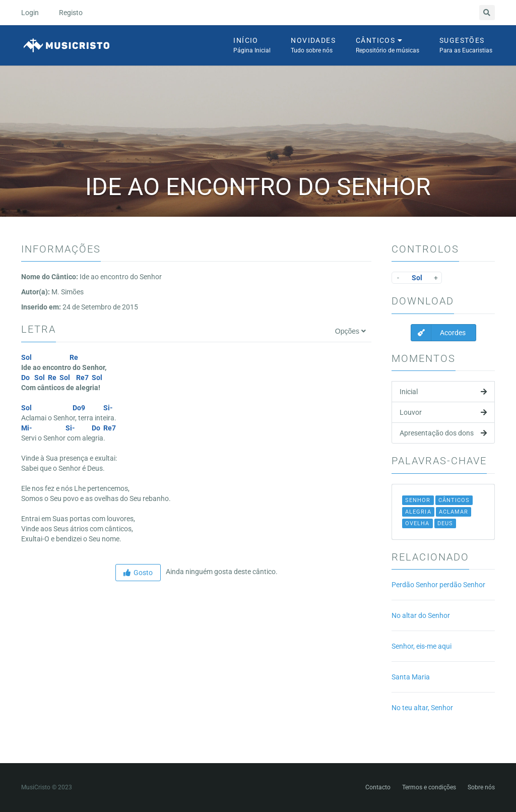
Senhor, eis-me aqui (422, 646)
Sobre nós (481, 787)
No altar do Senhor (421, 615)
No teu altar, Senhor (422, 708)
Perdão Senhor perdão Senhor (438, 585)
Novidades (313, 46)
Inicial (443, 392)
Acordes (438, 333)
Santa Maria (411, 677)
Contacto (378, 787)
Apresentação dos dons (443, 433)
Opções (350, 331)
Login (30, 13)
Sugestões (466, 46)
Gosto (138, 573)
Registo (71, 13)
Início (252, 46)
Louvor (443, 412)
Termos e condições (429, 787)
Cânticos (388, 46)
